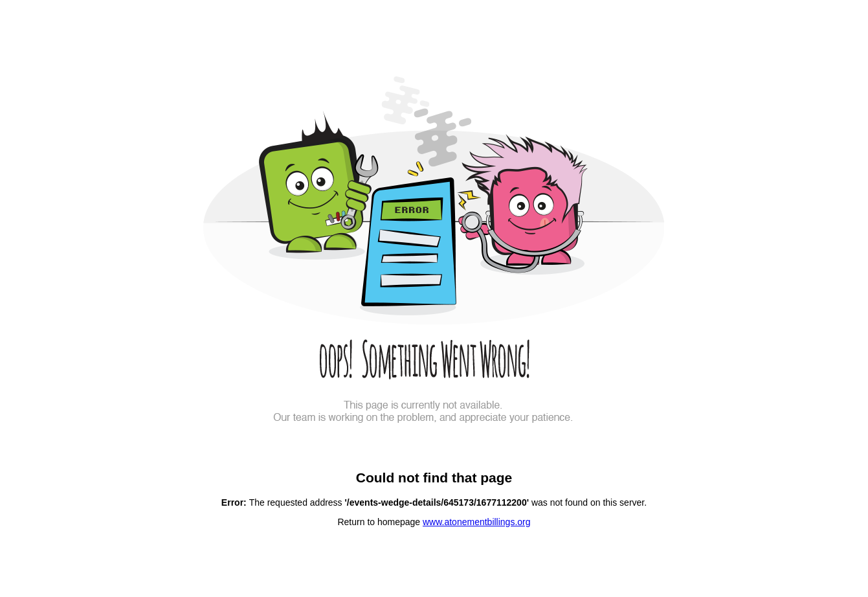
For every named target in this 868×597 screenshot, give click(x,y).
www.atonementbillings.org (477, 522)
